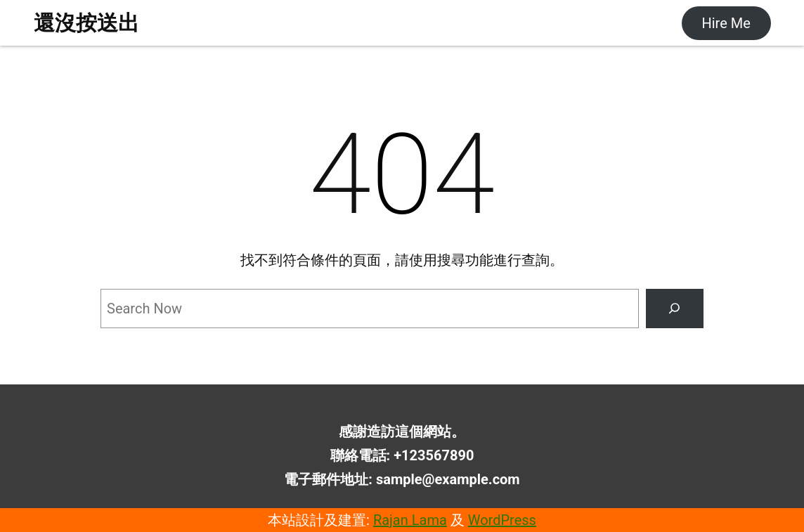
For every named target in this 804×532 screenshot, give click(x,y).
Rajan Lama (410, 520)
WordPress (502, 520)
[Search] (675, 309)
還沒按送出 (86, 23)
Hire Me (726, 23)
